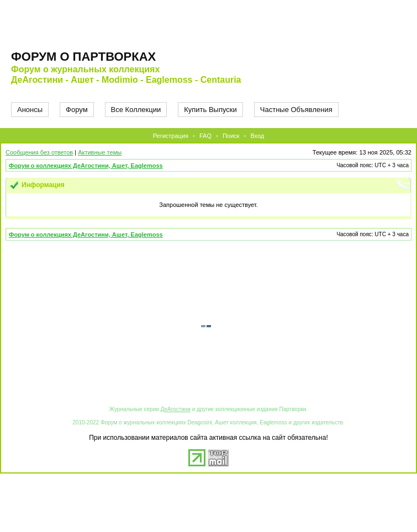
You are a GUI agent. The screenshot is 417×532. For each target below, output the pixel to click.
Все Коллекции (136, 110)
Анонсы (30, 110)
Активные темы (100, 152)
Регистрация (171, 136)
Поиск (231, 136)
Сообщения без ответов (39, 152)
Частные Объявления (296, 110)
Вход (257, 136)
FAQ (205, 136)
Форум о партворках (83, 57)
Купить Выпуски (210, 110)
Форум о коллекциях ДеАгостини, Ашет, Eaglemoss (86, 166)
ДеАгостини (176, 409)
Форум (77, 110)
